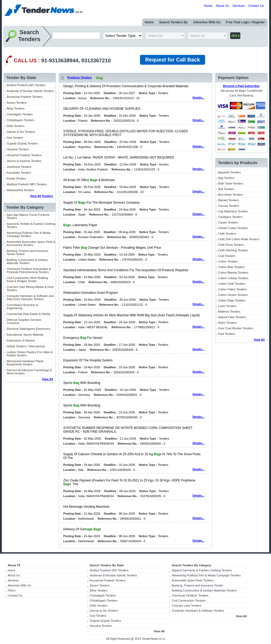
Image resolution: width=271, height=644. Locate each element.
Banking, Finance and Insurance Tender (197, 585)
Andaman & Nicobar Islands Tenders (30, 91)
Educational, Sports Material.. (26, 335)
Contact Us (256, 6)
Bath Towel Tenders (231, 183)
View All (47, 379)
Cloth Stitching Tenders (233, 250)
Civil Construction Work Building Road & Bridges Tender (27, 279)
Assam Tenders (17, 103)
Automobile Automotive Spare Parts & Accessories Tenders (31, 243)
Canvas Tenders (229, 206)
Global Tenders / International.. (26, 346)
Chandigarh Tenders (20, 114)
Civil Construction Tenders (189, 601)
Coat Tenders (227, 256)
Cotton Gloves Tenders (233, 295)
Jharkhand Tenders (19, 167)
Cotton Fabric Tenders (232, 289)
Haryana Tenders (18, 149)
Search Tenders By (173, 22)
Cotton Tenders (228, 261)
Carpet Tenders (228, 222)
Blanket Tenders (229, 200)
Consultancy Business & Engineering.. (22, 306)
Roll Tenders (226, 189)
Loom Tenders (227, 306)
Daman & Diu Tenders (21, 132)
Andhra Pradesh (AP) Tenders (26, 85)
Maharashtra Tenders (20, 190)
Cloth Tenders (227, 234)
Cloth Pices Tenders (231, 245)
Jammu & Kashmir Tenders (24, 161)
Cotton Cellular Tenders (233, 278)
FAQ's (12, 590)
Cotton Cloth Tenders (232, 284)
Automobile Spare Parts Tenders (193, 580)
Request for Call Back (173, 60)
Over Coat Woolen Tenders (236, 328)
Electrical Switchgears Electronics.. (29, 329)
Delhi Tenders (15, 126)
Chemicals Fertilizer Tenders (190, 595)
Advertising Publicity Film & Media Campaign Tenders (29, 234)
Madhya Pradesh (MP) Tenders (27, 184)
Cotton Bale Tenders (231, 267)
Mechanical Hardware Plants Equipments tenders (25, 363)
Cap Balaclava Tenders (233, 211)
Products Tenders (80, 77)
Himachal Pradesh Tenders (24, 155)
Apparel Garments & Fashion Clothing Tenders (202, 570)
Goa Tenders (15, 138)
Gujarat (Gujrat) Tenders (22, 143)
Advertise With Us (207, 22)
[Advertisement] (30, 467)
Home (208, 6)
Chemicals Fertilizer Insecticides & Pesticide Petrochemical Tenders (29, 270)
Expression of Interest (21, 340)
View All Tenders (41, 196)
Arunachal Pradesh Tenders (25, 97)
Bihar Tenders (16, 108)
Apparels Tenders (229, 172)
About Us (222, 6)
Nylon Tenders (227, 323)
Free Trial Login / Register (245, 22)
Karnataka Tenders (19, 173)
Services (238, 6)
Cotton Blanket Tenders (233, 273)
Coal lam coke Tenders (187, 606)
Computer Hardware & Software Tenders (198, 611)
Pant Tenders (227, 334)
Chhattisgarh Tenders (20, 120)
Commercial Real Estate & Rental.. (29, 314)
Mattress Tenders (229, 312)
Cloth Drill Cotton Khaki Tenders (239, 239)
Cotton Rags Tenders (232, 300)
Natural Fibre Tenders (232, 317)
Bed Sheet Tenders (230, 195)
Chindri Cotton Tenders (233, 228)
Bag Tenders (226, 178)
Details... (198, 98)
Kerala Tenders (16, 178)
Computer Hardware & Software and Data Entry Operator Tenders (30, 297)
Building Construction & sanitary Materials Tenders (27, 261)
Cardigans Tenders (230, 217)
